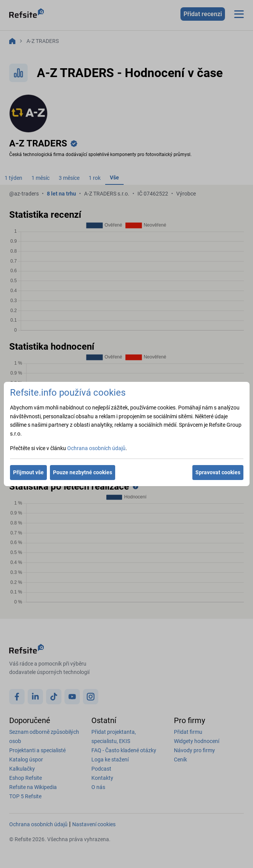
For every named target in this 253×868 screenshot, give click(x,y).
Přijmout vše (28, 472)
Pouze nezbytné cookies (83, 472)
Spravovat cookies (218, 472)
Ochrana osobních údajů (96, 448)
